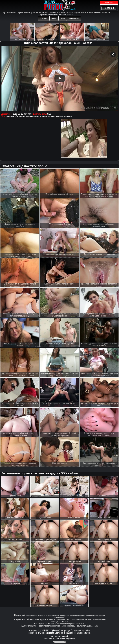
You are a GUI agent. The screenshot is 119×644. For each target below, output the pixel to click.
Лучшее (54, 18)
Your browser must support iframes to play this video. (60, 79)
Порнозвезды (74, 18)
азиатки (10, 116)
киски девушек (65, 116)
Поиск (63, 18)
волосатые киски (48, 116)
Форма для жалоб (60, 636)
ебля (17, 116)
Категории (44, 18)
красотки (35, 116)
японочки (25, 116)
